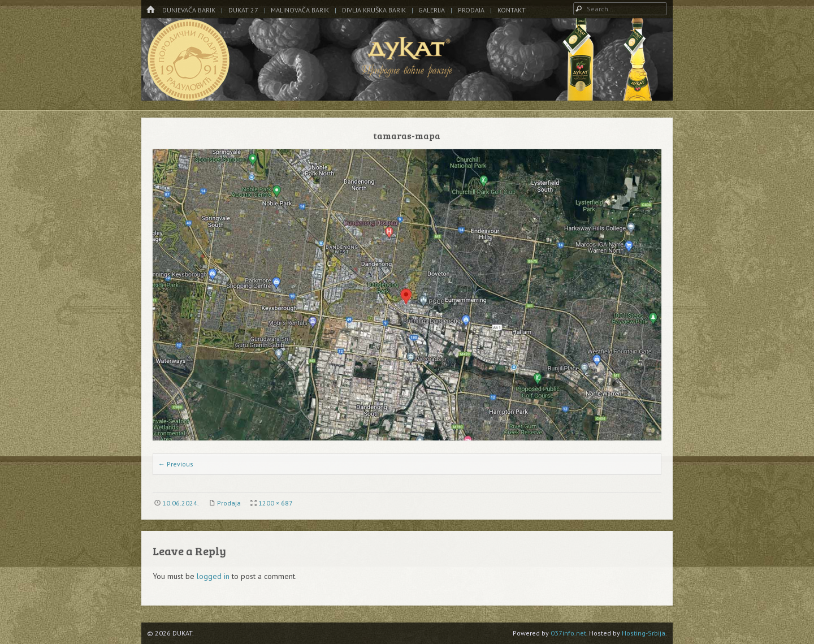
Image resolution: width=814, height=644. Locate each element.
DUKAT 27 (243, 10)
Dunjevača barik (189, 10)
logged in (213, 576)
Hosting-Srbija (644, 633)
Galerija (432, 10)
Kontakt (512, 10)
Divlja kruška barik (374, 10)
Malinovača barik (300, 10)
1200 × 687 (276, 503)
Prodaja (471, 10)
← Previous (176, 464)
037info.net (568, 633)
